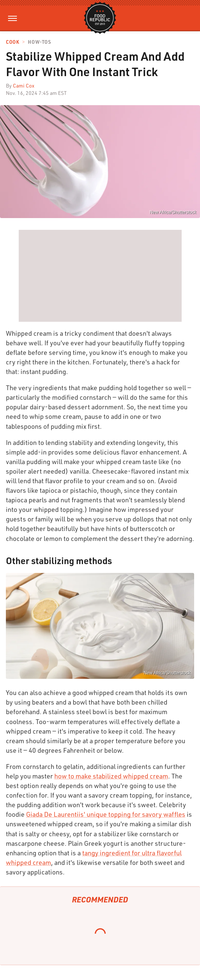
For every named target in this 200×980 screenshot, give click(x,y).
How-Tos (39, 42)
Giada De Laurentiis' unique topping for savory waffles (106, 814)
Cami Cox (24, 85)
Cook (12, 42)
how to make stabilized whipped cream (111, 776)
